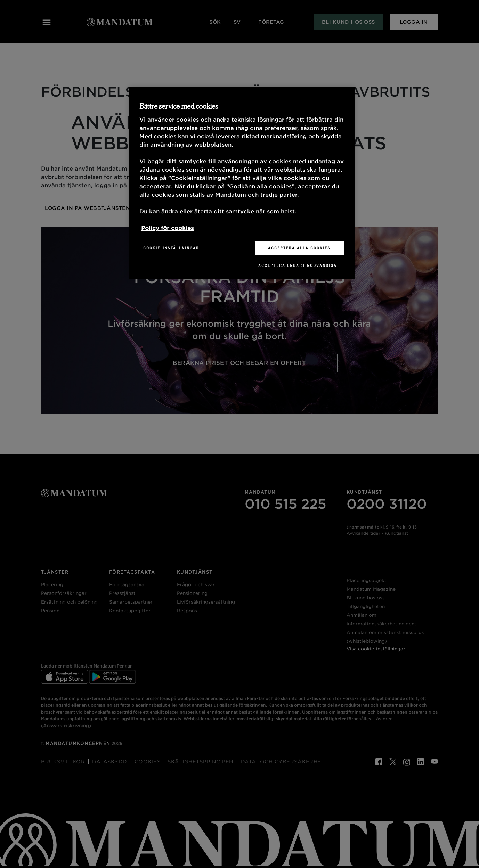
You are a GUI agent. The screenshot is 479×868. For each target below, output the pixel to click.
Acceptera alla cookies (299, 248)
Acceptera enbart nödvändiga (298, 265)
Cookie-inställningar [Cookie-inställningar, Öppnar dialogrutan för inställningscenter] (171, 248)
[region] (242, 183)
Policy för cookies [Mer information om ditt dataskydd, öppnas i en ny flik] (167, 228)
